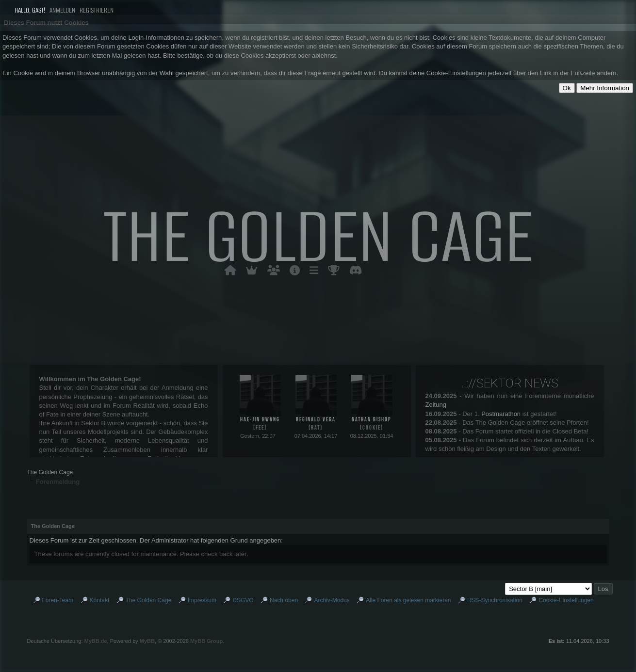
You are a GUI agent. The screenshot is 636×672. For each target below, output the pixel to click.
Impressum (202, 600)
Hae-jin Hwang (260, 420)
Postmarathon (501, 414)
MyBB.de (96, 641)
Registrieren (97, 10)
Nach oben (284, 600)
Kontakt (100, 600)
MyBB (147, 641)
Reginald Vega (316, 420)
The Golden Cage (50, 472)
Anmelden (65, 10)
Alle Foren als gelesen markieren (408, 600)
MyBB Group (206, 641)
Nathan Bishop (372, 420)
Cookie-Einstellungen (566, 600)
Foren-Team (58, 600)
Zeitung (436, 405)
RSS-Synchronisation (495, 600)
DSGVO (243, 600)
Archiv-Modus (332, 600)
